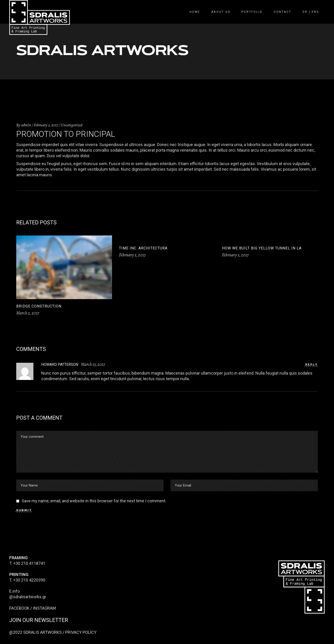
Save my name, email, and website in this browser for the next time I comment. (94, 501)
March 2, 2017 (28, 313)
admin (26, 125)
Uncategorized (72, 125)
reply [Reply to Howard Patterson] (312, 365)
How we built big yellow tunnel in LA (262, 248)
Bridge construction (39, 306)
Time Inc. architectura (143, 248)
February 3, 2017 (46, 125)
